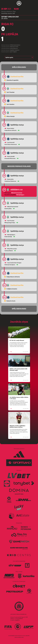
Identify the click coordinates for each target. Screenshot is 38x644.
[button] (19, 57)
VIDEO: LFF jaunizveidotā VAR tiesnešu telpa (18, 369)
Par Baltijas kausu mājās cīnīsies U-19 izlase (19, 398)
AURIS (22, 637)
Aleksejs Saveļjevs (10, 265)
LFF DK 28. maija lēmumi (17, 340)
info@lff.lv (17, 620)
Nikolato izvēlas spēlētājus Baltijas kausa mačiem (17, 426)
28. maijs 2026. (19, 352)
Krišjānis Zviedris (12, 289)
